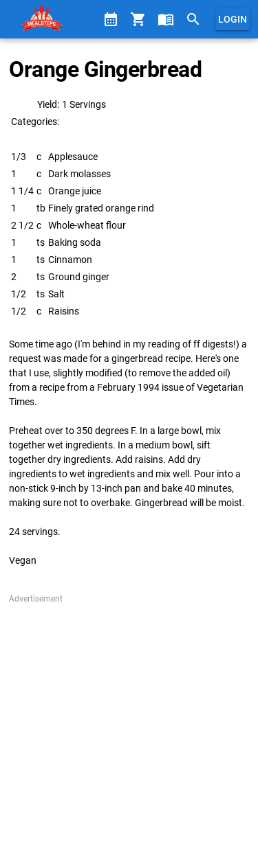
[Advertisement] (129, 734)
